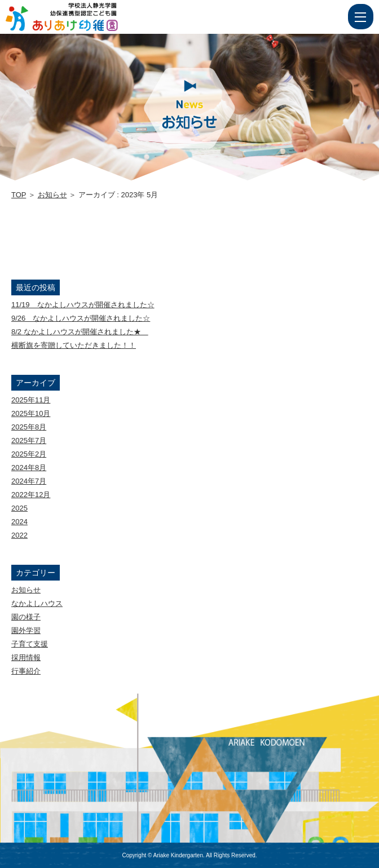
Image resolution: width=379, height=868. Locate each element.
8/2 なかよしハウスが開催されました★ (80, 332)
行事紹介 (26, 671)
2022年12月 (31, 495)
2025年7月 (29, 440)
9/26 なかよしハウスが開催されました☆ (81, 318)
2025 (19, 508)
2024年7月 (29, 481)
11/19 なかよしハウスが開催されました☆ (83, 305)
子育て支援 (30, 644)
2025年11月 (31, 400)
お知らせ (52, 195)
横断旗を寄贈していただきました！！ (74, 345)
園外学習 (26, 630)
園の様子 (26, 617)
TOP (19, 195)
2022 (19, 535)
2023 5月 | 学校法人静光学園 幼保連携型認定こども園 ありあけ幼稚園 (83, 17)
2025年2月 (29, 454)
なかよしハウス (37, 603)
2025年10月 (31, 413)
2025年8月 (29, 427)
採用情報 (26, 657)
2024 (19, 522)
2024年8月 (29, 468)
